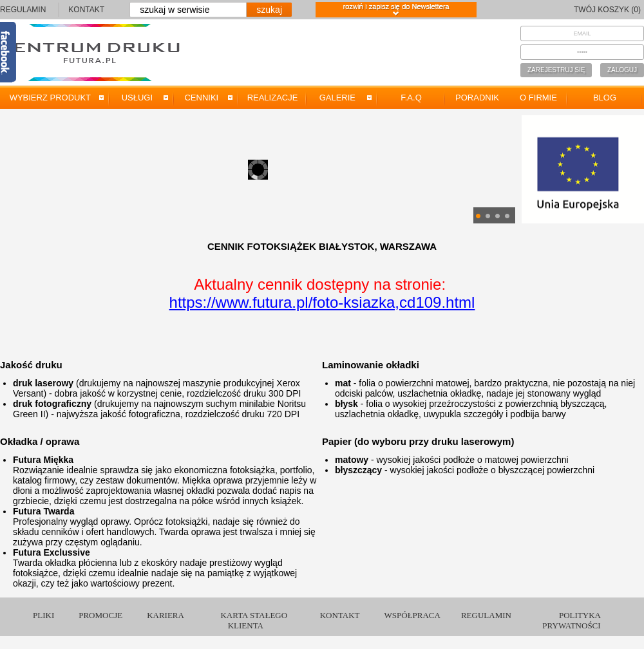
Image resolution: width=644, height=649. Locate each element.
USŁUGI (139, 98)
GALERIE (339, 98)
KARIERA (166, 615)
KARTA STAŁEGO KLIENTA (254, 620)
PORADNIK (477, 98)
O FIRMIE (538, 98)
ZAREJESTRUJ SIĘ (556, 70)
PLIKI (43, 615)
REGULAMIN (23, 10)
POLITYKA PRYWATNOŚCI (572, 620)
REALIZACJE (273, 98)
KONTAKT (86, 10)
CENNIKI (204, 98)
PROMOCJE (100, 615)
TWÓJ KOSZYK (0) (607, 10)
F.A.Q (411, 98)
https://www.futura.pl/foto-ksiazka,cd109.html (322, 302)
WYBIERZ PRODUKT (52, 98)
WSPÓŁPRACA (412, 615)
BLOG (605, 98)
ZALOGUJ (622, 70)
